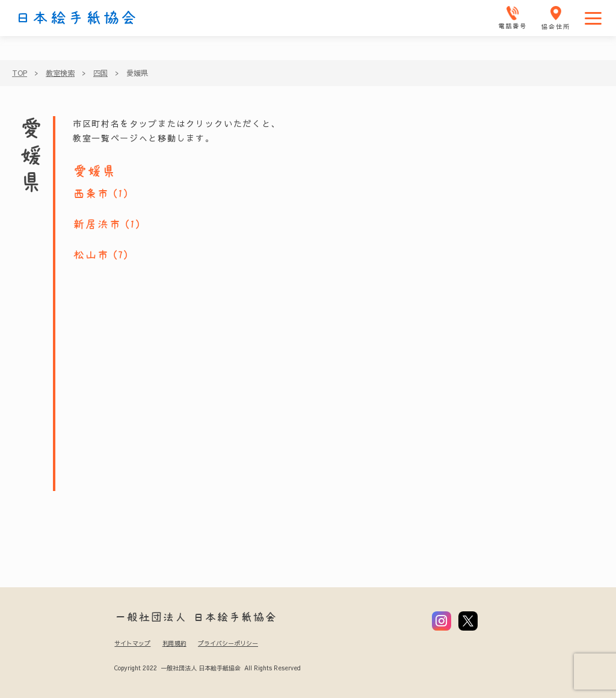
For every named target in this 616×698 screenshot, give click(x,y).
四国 (100, 73)
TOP (20, 73)
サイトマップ (132, 643)
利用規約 (174, 643)
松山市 (91, 255)
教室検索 (60, 73)
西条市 (91, 194)
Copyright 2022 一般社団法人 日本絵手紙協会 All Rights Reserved (207, 668)
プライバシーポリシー (228, 643)
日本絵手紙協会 (76, 18)
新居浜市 (97, 224)
